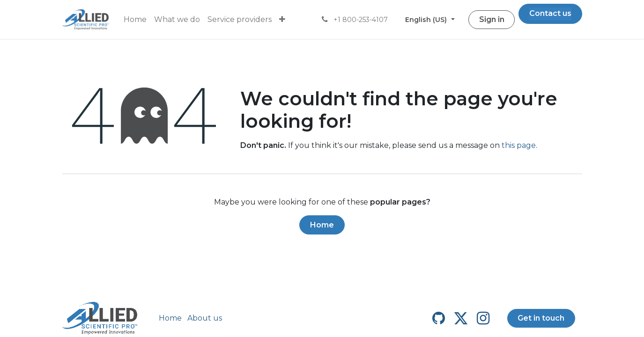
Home (322, 225)
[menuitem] (135, 20)
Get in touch (541, 318)
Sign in (492, 19)
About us (205, 318)
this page (519, 145)
